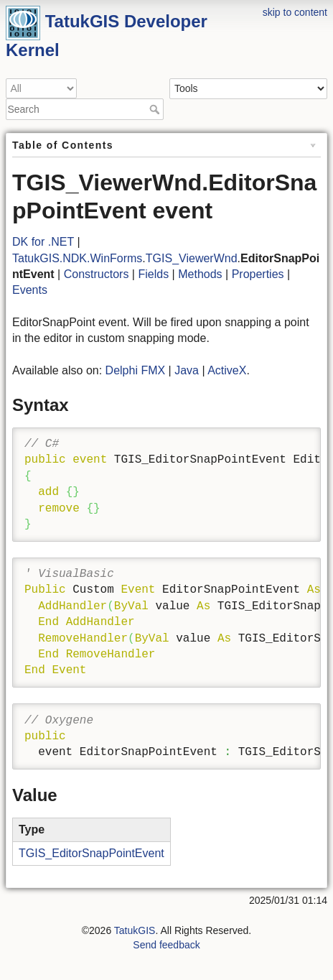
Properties (258, 274)
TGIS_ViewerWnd (192, 258)
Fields (153, 274)
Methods (200, 274)
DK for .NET (43, 242)
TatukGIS (135, 930)
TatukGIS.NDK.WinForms (77, 258)
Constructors (97, 274)
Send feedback (166, 945)
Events (30, 290)
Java (187, 370)
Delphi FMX (136, 370)
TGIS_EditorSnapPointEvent (92, 853)
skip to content (295, 12)
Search (156, 109)
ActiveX (227, 370)
